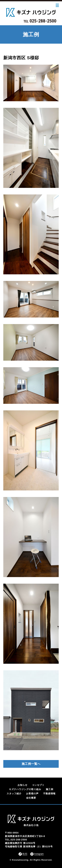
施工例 (50, 789)
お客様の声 (32, 794)
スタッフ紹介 (14, 794)
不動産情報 (49, 794)
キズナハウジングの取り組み (25, 789)
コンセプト (38, 785)
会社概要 (31, 798)
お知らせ (22, 785)
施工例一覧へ (31, 764)
